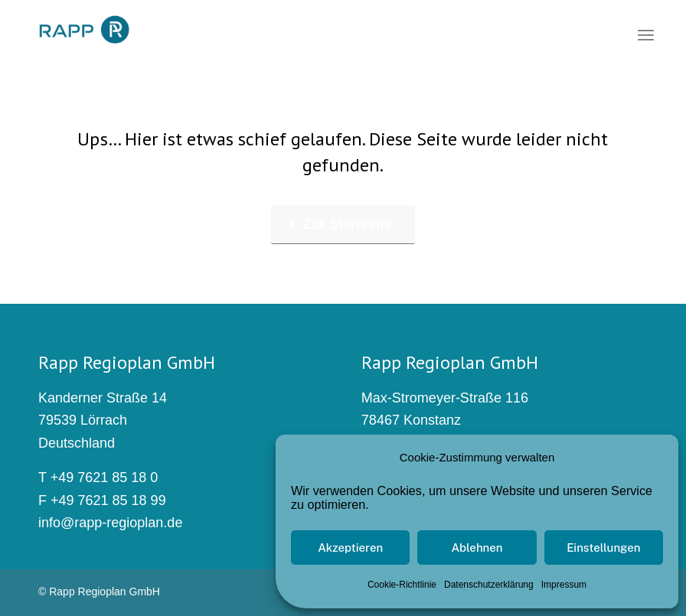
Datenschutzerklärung (489, 585)
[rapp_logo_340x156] (84, 31)
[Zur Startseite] (343, 225)
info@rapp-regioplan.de (110, 523)
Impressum (564, 585)
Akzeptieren (350, 548)
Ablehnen (477, 548)
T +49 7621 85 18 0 (98, 477)
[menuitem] (646, 34)
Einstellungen (603, 548)
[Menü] (646, 34)
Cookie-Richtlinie (402, 585)
